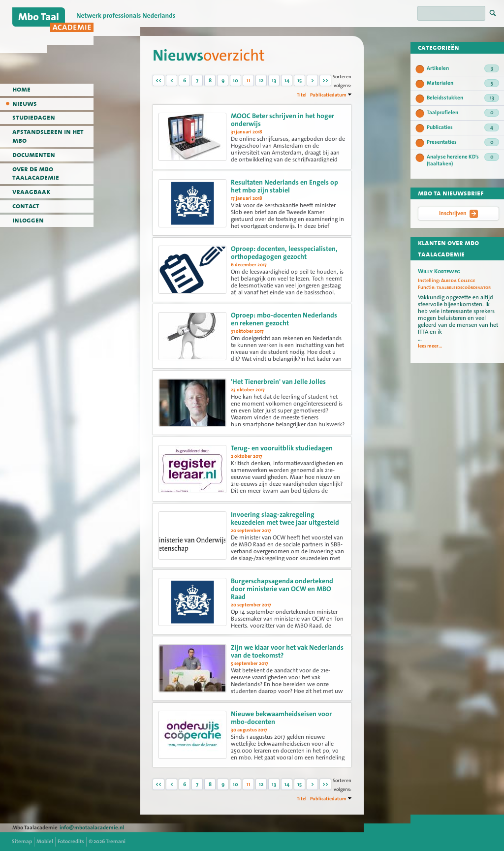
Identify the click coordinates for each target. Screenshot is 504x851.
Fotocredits (71, 841)
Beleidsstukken (463, 98)
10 (236, 80)
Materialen (463, 83)
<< (158, 80)
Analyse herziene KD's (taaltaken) (463, 160)
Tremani (116, 841)
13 (274, 80)
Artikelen (463, 68)
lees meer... (430, 346)
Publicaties (463, 127)
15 (299, 80)
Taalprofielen (463, 113)
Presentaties (463, 142)
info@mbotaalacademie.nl (92, 828)
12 (261, 80)
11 (249, 80)
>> (325, 80)
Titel (302, 95)
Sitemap (22, 841)
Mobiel (45, 841)
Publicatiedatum (328, 95)
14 (287, 80)
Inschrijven (458, 214)
